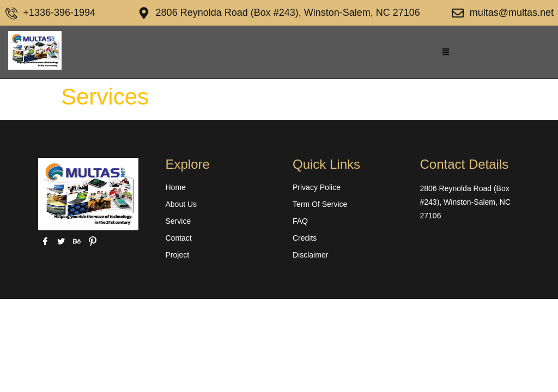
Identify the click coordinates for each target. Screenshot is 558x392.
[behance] (77, 241)
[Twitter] (61, 241)
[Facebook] (45, 241)
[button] (446, 52)
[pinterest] (92, 241)
